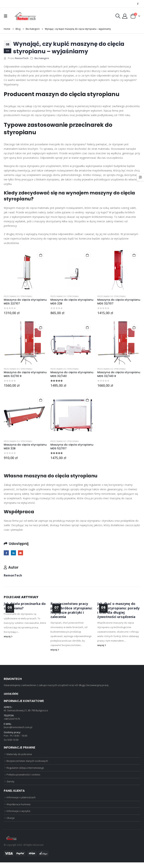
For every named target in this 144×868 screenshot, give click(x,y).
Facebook (6, 553)
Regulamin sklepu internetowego (25, 771)
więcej (8, 637)
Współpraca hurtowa (18, 809)
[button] (7, 16)
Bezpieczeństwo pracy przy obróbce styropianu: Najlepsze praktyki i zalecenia (71, 611)
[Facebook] (138, 4)
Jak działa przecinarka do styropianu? (25, 606)
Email (22, 553)
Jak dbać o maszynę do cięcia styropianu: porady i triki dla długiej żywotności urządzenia (118, 611)
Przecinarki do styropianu (18, 296)
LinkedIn (14, 553)
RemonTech (22, 58)
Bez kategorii (42, 58)
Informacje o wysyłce (18, 816)
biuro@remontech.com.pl (18, 729)
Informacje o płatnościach (21, 802)
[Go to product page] (25, 270)
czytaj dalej (11, 694)
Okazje (11, 823)
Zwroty (10, 785)
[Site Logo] (25, 16)
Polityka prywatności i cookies (23, 778)
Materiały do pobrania (19, 757)
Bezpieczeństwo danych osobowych (27, 764)
